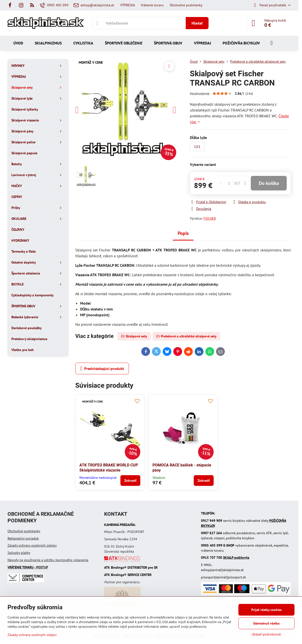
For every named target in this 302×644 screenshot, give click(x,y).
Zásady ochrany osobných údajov (32, 545)
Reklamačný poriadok (23, 538)
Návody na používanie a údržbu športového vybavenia (48, 560)
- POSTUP (28, 567)
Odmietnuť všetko (266, 623)
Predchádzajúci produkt (102, 369)
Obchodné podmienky (24, 531)
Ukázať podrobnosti (266, 634)
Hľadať (197, 23)
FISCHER (210, 218)
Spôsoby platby (19, 553)
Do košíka (269, 183)
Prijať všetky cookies (266, 610)
